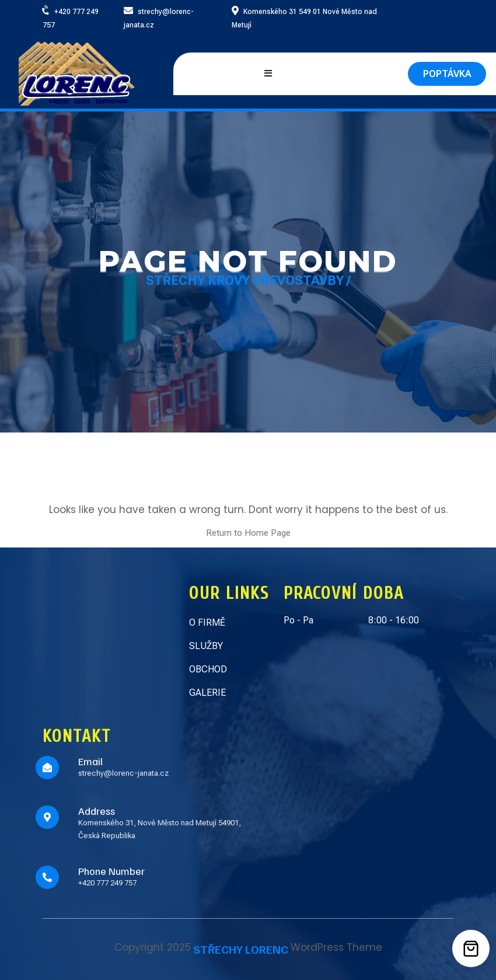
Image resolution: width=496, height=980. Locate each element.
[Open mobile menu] (268, 74)
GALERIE (207, 693)
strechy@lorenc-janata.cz (123, 773)
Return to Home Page (248, 533)
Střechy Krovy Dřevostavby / (248, 280)
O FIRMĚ (207, 622)
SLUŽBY (206, 646)
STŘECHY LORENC (241, 949)
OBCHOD (208, 669)
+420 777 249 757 (107, 883)
